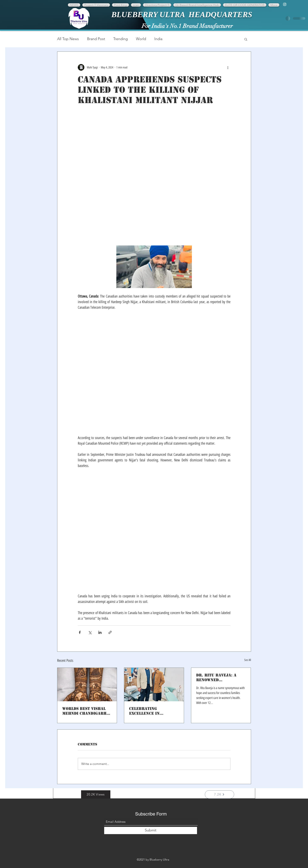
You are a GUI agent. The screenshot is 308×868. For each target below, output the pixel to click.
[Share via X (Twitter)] (90, 632)
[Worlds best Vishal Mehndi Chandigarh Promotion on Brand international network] (87, 685)
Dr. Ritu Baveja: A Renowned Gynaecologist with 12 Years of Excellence (218, 677)
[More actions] (228, 67)
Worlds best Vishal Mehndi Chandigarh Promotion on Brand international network (85, 711)
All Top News (68, 39)
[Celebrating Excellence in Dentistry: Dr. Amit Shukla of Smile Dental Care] (154, 685)
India (158, 39)
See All (248, 660)
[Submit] (151, 830)
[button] (246, 39)
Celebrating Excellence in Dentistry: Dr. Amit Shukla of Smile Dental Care (151, 711)
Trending (120, 39)
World (141, 39)
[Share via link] (110, 632)
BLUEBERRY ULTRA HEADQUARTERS (182, 14)
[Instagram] (285, 4)
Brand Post (96, 39)
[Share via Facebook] (80, 632)
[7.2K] (219, 794)
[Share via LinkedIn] (100, 632)
